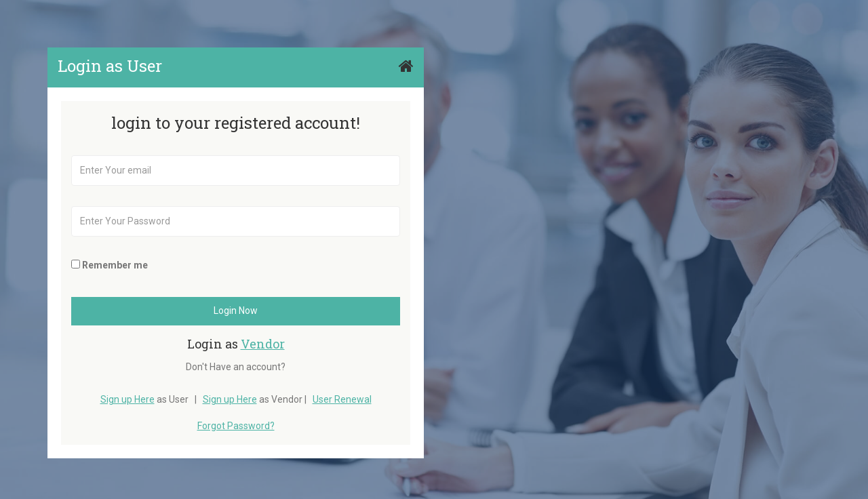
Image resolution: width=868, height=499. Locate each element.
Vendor (263, 344)
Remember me (115, 265)
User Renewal (342, 399)
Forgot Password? (236, 426)
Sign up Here (127, 399)
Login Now (236, 311)
